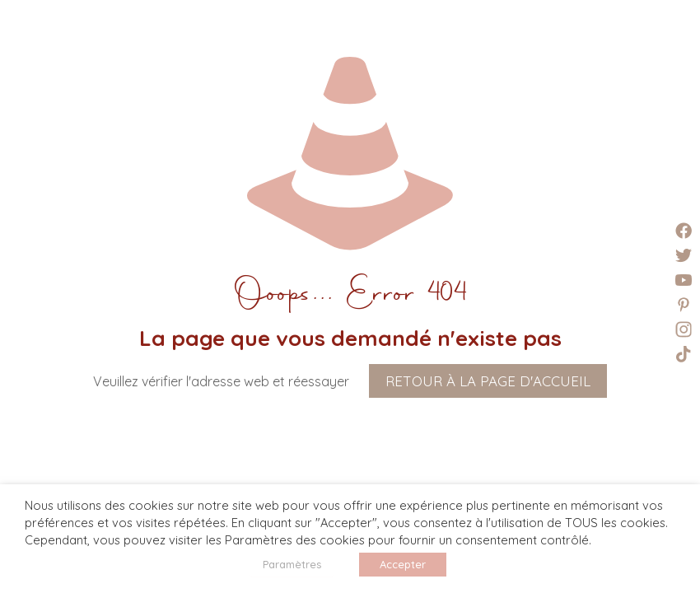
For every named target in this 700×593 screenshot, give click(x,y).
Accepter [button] (403, 564)
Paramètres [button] (292, 564)
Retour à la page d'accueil (488, 381)
